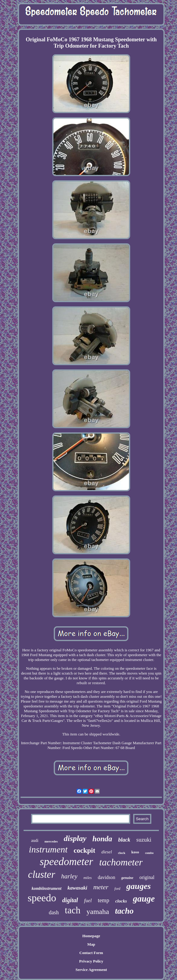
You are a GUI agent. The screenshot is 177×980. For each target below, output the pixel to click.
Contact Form (91, 953)
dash (54, 912)
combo (149, 853)
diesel (106, 852)
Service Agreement (91, 970)
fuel (88, 901)
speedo (42, 898)
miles (87, 878)
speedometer (67, 862)
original (147, 877)
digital (70, 900)
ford (117, 889)
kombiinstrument (47, 888)
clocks (121, 901)
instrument (48, 849)
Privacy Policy (91, 961)
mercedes (51, 841)
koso (135, 852)
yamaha (98, 912)
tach (73, 910)
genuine (127, 878)
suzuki (144, 840)
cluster (42, 874)
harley (69, 876)
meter (101, 887)
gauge (144, 899)
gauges (138, 886)
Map (91, 944)
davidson (107, 877)
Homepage (91, 936)
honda (102, 839)
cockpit (85, 850)
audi (35, 841)
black (124, 840)
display (75, 838)
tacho (124, 911)
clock (121, 853)
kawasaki (77, 888)
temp (104, 900)
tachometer (121, 862)
